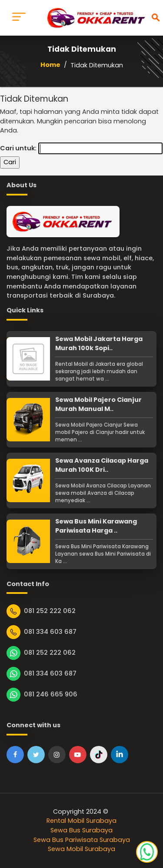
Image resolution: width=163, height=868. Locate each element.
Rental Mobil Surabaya (81, 821)
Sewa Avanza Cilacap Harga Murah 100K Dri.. (102, 465)
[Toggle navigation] (19, 18)
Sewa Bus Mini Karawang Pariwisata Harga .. (96, 526)
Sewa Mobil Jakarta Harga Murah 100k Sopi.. (99, 344)
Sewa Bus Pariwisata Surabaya (82, 840)
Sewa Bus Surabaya (81, 830)
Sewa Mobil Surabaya (81, 849)
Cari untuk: (18, 148)
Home (50, 65)
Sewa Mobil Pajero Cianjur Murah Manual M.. (98, 404)
